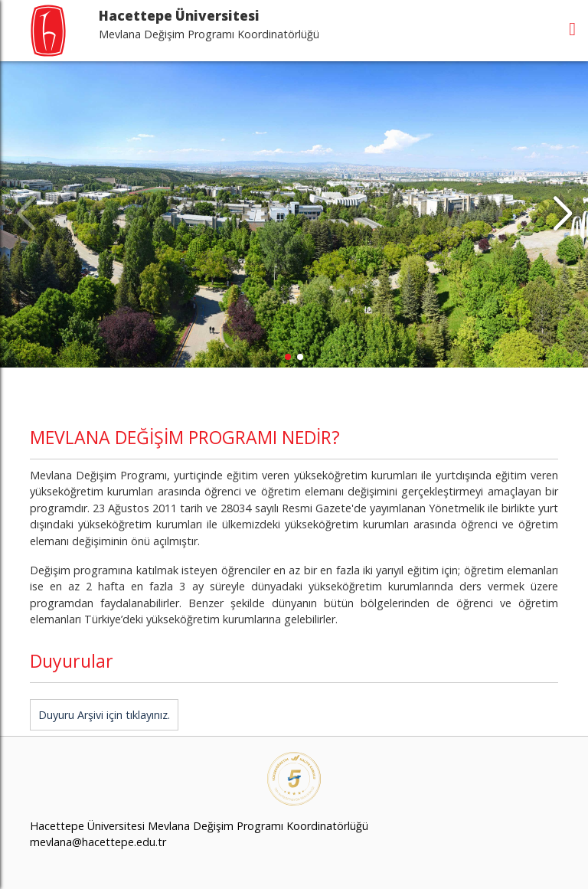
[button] (562, 214)
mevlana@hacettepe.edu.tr (98, 842)
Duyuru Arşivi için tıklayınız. (104, 715)
